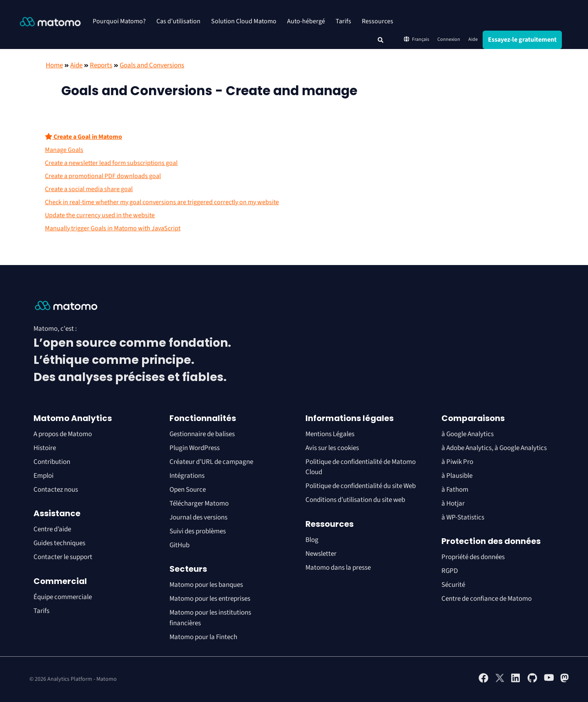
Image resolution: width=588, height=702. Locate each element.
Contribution (52, 462)
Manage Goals (64, 150)
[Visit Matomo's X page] (500, 681)
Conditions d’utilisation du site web (355, 500)
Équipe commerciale (63, 597)
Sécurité (453, 585)
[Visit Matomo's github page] (532, 681)
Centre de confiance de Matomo (487, 599)
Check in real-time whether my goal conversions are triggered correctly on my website (162, 202)
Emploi (43, 476)
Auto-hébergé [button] (306, 21)
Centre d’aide (52, 529)
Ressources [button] (378, 21)
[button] (381, 40)
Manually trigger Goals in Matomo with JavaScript (113, 228)
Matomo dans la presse (338, 568)
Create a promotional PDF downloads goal (103, 176)
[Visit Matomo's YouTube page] (549, 680)
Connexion (449, 39)
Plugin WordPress (195, 448)
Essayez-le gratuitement (522, 40)
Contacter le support (63, 557)
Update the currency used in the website (100, 215)
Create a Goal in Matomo (84, 137)
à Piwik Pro (457, 462)
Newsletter (321, 554)
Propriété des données (473, 557)
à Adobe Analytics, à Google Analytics (494, 448)
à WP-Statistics (463, 517)
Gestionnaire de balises (202, 434)
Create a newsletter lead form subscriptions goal (111, 163)
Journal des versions (198, 517)
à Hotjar (453, 504)
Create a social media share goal (89, 189)
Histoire (45, 448)
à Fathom (455, 490)
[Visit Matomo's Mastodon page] (565, 681)
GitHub (179, 545)
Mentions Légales (330, 434)
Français (416, 39)
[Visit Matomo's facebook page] (483, 681)
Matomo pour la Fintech (203, 637)
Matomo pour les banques (206, 585)
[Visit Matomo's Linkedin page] (516, 681)
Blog (312, 540)
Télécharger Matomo (199, 504)
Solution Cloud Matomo (244, 21)
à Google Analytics (468, 434)
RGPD (450, 571)
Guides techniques (59, 543)
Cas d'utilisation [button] (178, 21)
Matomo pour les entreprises (210, 599)
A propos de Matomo (63, 434)
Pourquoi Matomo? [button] (119, 21)
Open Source (188, 490)
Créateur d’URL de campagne (211, 462)
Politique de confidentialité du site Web (361, 486)
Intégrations (187, 476)
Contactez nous (56, 490)
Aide (473, 39)
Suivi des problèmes (198, 531)
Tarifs (343, 21)
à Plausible (457, 476)
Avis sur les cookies (332, 448)
